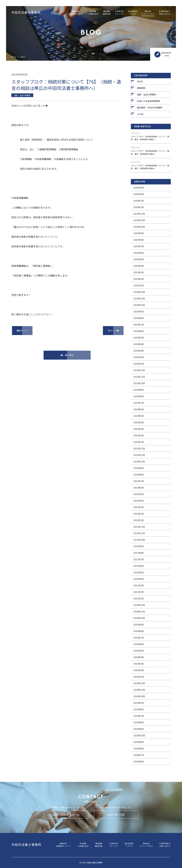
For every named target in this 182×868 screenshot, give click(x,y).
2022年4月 (139, 501)
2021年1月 (139, 598)
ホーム (14, 56)
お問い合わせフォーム (66, 814)
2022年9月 (139, 468)
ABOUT (76, 13)
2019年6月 (139, 722)
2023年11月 (139, 377)
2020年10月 (139, 618)
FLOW (93, 13)
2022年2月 (139, 514)
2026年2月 (139, 201)
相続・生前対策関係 (146, 94)
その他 (140, 114)
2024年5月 (139, 338)
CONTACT (164, 13)
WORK (107, 13)
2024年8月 (139, 318)
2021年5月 (139, 572)
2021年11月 (139, 533)
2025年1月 (139, 285)
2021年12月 (139, 527)
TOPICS (119, 13)
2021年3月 (139, 585)
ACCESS (133, 13)
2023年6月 (139, 409)
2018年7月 (139, 755)
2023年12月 (139, 370)
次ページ (113, 330)
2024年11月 (139, 298)
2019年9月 (139, 703)
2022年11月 (139, 455)
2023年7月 (139, 403)
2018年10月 (139, 735)
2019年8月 (139, 709)
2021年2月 (139, 592)
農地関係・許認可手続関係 (150, 108)
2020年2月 (139, 670)
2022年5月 (139, 494)
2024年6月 (139, 331)
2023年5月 (139, 416)
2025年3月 (139, 272)
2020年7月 (139, 638)
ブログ (23, 56)
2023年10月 (139, 383)
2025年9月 (139, 233)
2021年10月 (139, 540)
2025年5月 (139, 259)
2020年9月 (139, 625)
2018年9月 (139, 742)
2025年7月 (139, 246)
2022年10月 (139, 462)
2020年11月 (139, 612)
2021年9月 (139, 546)
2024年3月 (139, 351)
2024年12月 (139, 292)
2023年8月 (139, 396)
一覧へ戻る (67, 355)
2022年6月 (139, 488)
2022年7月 (139, 481)
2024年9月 (139, 312)
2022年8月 (139, 475)
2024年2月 (139, 357)
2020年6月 (139, 644)
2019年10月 (139, 696)
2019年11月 (139, 690)
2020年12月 (139, 605)
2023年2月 (139, 435)
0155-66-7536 (116, 814)
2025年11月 (139, 220)
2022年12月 (139, 448)
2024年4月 (139, 344)
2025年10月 (139, 227)
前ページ (22, 330)
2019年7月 (139, 716)
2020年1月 (139, 677)
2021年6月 (139, 566)
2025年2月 (139, 279)
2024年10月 (139, 305)
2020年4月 (139, 657)
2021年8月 (139, 553)
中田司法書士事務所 (26, 13)
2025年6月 (139, 253)
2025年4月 (139, 266)
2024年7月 (139, 325)
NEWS (140, 81)
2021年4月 (139, 579)
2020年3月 (139, 664)
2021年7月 (139, 559)
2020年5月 (139, 651)
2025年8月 (139, 240)
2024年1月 (139, 364)
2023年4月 (139, 422)
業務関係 (141, 88)
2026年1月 (139, 207)
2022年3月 (139, 507)
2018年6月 (139, 762)
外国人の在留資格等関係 (149, 101)
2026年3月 (139, 194)
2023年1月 (139, 442)
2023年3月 (139, 429)
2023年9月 (139, 390)
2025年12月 (139, 214)
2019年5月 (139, 729)
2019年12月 (139, 683)
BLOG (148, 13)
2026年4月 (139, 188)
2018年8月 (139, 748)
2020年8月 (139, 631)
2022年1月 (139, 520)
